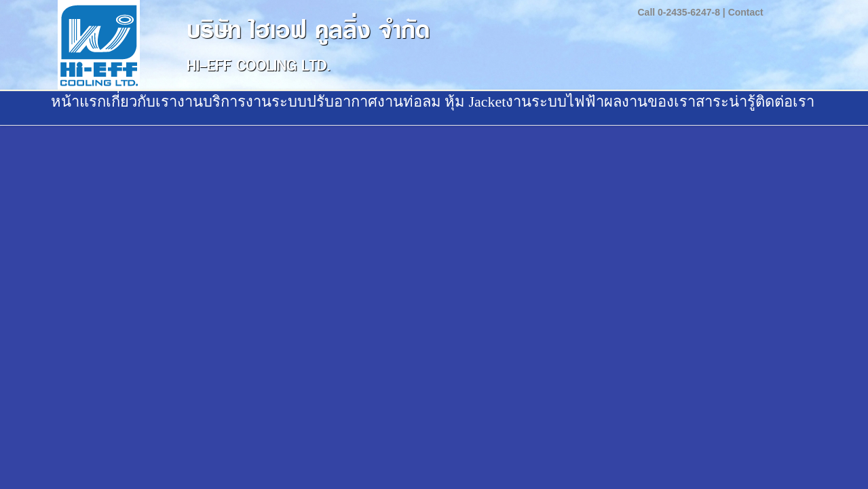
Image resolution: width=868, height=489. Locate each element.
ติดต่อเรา (785, 102)
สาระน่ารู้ (725, 102)
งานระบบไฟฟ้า (555, 102)
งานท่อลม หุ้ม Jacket (442, 102)
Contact (746, 12)
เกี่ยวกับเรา (141, 102)
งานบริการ (211, 102)
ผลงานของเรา (650, 102)
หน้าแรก (78, 102)
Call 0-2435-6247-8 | (682, 12)
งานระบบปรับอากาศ (312, 102)
